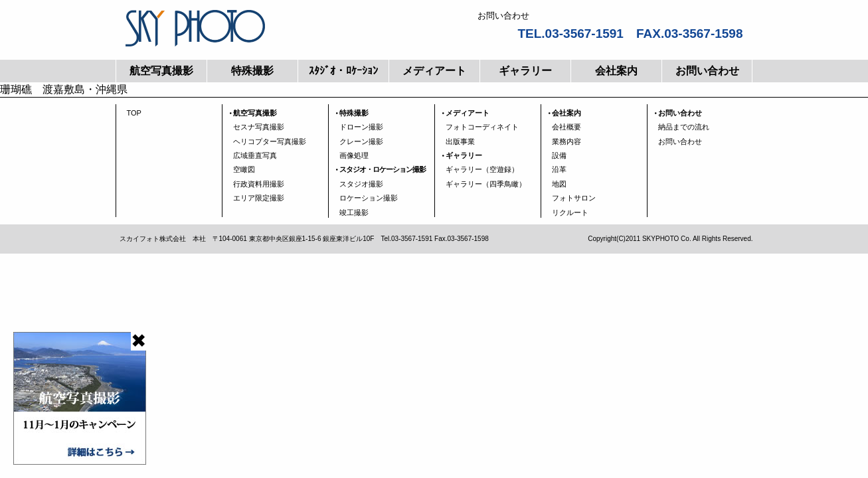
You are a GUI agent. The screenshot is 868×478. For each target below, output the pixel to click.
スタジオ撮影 (361, 184)
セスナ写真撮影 (259, 127)
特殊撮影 (252, 71)
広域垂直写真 (255, 155)
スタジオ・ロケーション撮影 (383, 169)
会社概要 (566, 127)
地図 (559, 184)
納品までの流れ (684, 127)
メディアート (434, 71)
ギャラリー (525, 71)
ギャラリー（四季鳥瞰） (486, 184)
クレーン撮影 (361, 141)
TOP (134, 113)
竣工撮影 (354, 212)
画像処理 (354, 155)
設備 (559, 155)
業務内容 (566, 141)
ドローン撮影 (361, 127)
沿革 (559, 169)
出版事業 (460, 141)
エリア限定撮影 (259, 198)
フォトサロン (574, 198)
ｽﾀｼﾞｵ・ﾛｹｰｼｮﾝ (343, 71)
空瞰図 (244, 169)
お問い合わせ (707, 71)
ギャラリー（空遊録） (482, 169)
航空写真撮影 (161, 71)
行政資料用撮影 (259, 184)
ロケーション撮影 (369, 198)
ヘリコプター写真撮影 (270, 141)
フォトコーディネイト (482, 127)
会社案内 (616, 71)
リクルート (570, 212)
